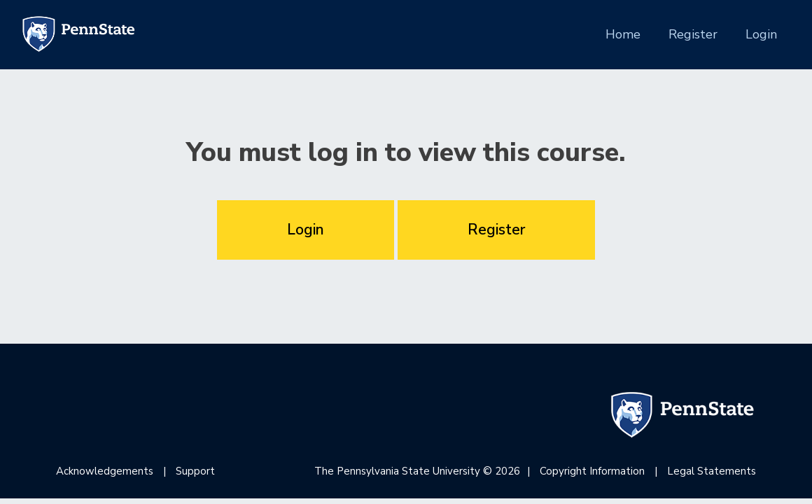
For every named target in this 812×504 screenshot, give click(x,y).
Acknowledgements (105, 471)
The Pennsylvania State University (397, 471)
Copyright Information (592, 471)
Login (761, 34)
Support (195, 471)
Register (693, 34)
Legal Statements (712, 471)
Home (623, 34)
